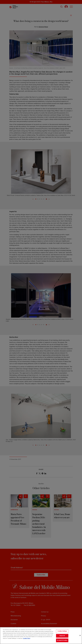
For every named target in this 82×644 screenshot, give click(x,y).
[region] (41, 636)
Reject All (62, 636)
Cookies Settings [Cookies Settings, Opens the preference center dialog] (62, 631)
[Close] (80, 635)
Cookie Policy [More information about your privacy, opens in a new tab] (27, 638)
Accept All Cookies (62, 640)
